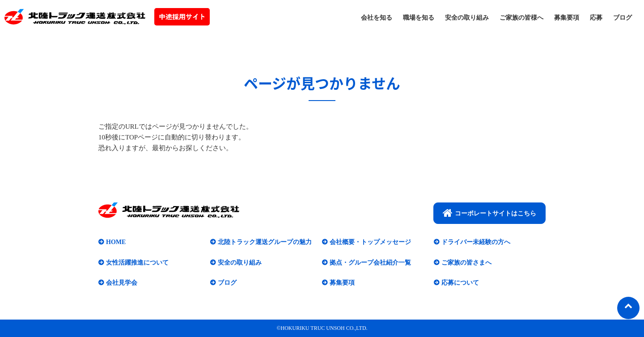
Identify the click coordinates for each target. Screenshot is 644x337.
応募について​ (460, 283)
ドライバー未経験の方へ (476, 242)
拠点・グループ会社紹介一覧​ (370, 263)
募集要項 (567, 18)
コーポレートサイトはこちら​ (489, 213)
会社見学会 (122, 283)
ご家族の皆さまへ (466, 263)
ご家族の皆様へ (521, 18)
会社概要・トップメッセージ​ (370, 242)
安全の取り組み (467, 18)
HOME (116, 242)
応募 (596, 18)
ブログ (623, 18)
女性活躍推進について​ (137, 263)
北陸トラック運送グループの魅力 (265, 242)
